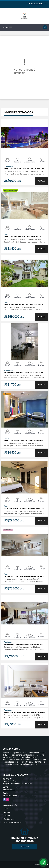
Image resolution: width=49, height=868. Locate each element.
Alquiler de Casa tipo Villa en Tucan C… (24, 236)
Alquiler (7, 816)
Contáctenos (9, 819)
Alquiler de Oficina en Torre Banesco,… (24, 440)
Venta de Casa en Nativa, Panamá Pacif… (24, 305)
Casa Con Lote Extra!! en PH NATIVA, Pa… (24, 576)
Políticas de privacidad (13, 823)
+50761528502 (37, 3)
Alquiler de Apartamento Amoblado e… (24, 712)
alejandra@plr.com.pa (12, 795)
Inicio (6, 809)
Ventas (7, 812)
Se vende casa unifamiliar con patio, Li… (24, 508)
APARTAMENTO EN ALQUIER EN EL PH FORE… (24, 372)
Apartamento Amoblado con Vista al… (24, 644)
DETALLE (41, 181)
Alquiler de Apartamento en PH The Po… (24, 169)
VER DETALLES (24, 138)
